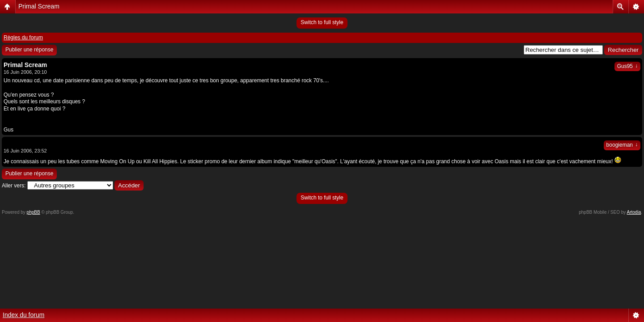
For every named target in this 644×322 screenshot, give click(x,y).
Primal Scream (39, 6)
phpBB (34, 212)
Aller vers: (14, 186)
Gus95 (627, 66)
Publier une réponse (29, 50)
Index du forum (23, 315)
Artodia (634, 212)
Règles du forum (23, 38)
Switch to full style (322, 22)
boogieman (622, 145)
